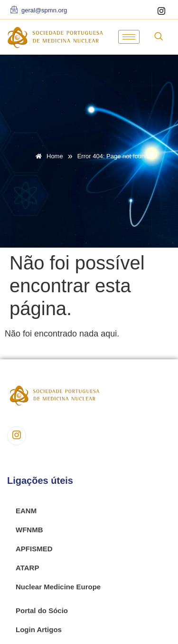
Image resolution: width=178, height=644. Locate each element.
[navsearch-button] (159, 37)
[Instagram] (161, 12)
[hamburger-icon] (129, 37)
